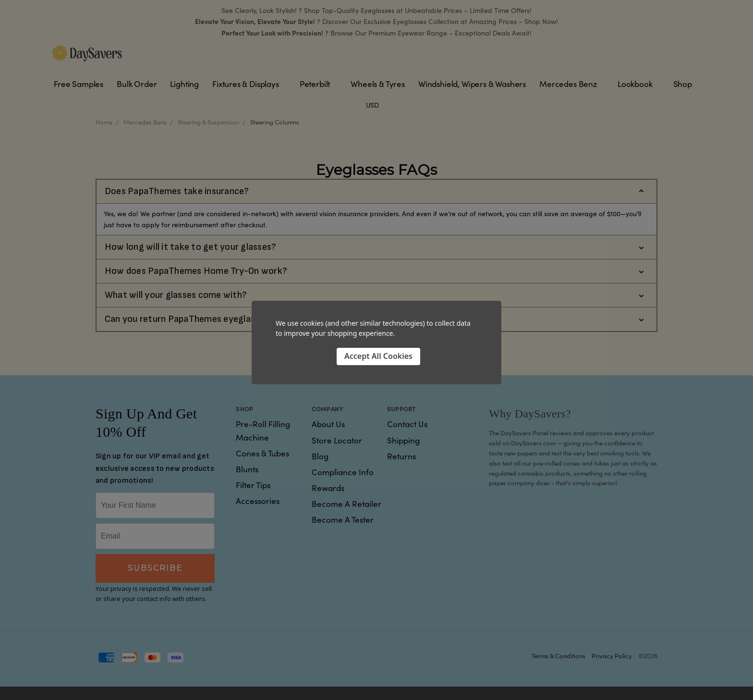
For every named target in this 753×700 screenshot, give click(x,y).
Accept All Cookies (378, 356)
